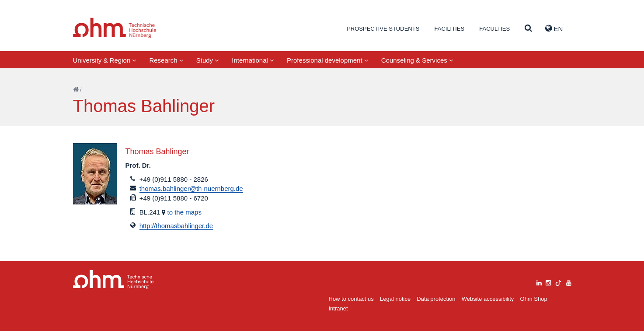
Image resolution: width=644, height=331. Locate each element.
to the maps (183, 212)
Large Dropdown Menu (113, 280)
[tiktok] (558, 282)
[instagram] (548, 282)
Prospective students (383, 29)
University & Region (105, 60)
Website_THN (115, 28)
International (253, 60)
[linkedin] (539, 282)
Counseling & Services (417, 60)
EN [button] (554, 28)
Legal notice (395, 299)
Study (208, 60)
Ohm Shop (534, 299)
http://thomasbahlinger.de (176, 226)
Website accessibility (488, 299)
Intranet (338, 308)
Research (166, 60)
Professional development (327, 60)
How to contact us (351, 299)
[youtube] (569, 282)
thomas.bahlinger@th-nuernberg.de (191, 188)
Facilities (449, 29)
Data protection (436, 299)
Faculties (494, 29)
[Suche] (528, 29)
